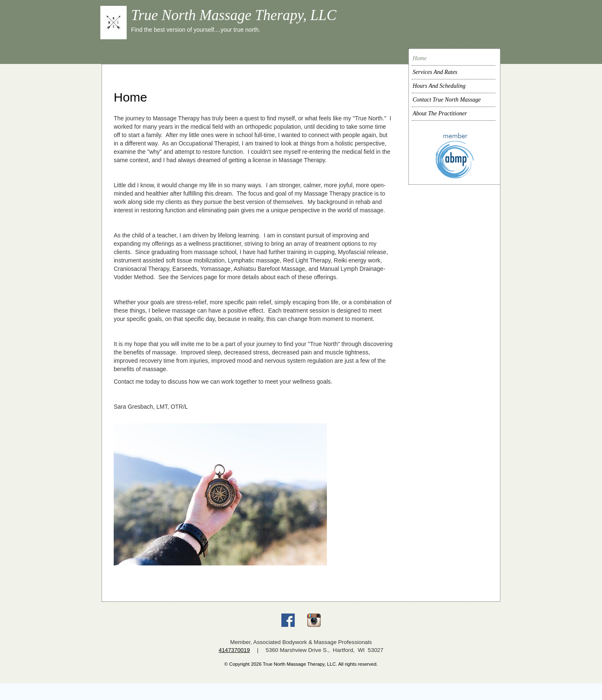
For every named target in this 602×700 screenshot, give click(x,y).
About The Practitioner (440, 113)
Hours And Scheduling (439, 86)
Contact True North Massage (447, 100)
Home (420, 58)
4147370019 (234, 650)
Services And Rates (435, 72)
